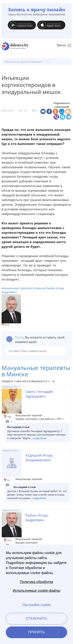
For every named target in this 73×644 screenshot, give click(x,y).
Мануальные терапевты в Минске (36, 371)
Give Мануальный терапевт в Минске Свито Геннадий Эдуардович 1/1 (6, 417)
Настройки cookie (36, 605)
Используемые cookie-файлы (36, 591)
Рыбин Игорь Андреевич (37, 518)
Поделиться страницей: (62, 105)
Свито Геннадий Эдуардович (39, 394)
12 (11, 422)
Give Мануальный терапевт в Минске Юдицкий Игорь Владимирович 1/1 (6, 480)
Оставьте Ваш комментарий (36, 351)
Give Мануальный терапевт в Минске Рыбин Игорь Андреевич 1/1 (3, 325)
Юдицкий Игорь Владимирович (39, 458)
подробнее (40, 438)
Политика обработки (36, 582)
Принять (36, 632)
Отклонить (36, 618)
